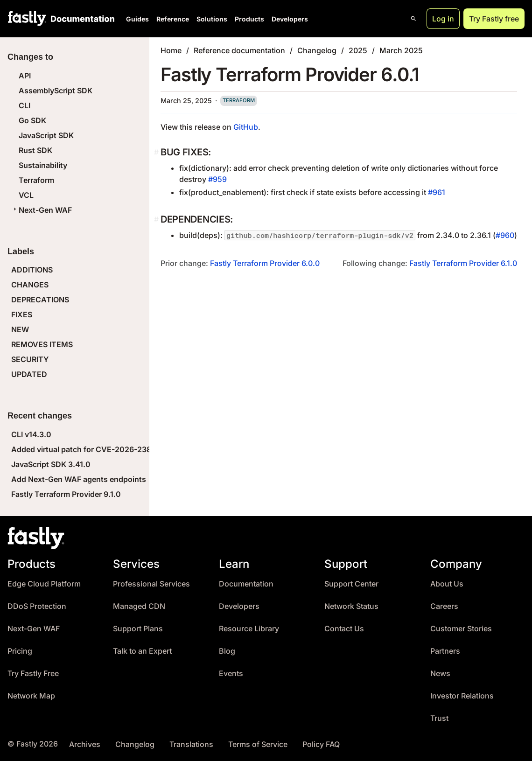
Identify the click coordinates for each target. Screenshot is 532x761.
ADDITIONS (32, 270)
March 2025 (401, 50)
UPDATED (29, 374)
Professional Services (151, 584)
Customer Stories (461, 629)
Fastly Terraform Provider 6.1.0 (463, 263)
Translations (191, 744)
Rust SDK (35, 150)
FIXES (22, 314)
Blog (227, 651)
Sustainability (43, 165)
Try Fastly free (494, 19)
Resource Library (249, 629)
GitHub (246, 127)
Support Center (351, 584)
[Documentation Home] (81, 19)
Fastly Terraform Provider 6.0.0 (265, 263)
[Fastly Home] (27, 19)
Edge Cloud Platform (44, 584)
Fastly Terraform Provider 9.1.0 (66, 494)
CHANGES (30, 285)
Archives (85, 744)
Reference (173, 19)
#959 (217, 179)
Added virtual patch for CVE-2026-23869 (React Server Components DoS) (145, 449)
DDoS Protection (37, 606)
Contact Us (344, 629)
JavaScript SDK (46, 135)
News (440, 674)
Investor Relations (462, 696)
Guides (137, 19)
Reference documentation (239, 50)
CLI (24, 105)
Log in (443, 19)
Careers (444, 606)
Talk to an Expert (142, 651)
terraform (239, 100)
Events (231, 674)
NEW (20, 329)
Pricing (20, 651)
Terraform (36, 180)
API (25, 76)
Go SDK (32, 120)
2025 (358, 50)
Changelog (317, 50)
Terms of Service (258, 744)
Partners (445, 651)
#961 (437, 192)
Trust (439, 718)
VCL (26, 195)
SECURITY (30, 359)
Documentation (246, 584)
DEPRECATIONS (40, 300)
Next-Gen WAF (42, 210)
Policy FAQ (321, 744)
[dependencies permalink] (157, 219)
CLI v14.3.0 (31, 434)
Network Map (31, 696)
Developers (290, 19)
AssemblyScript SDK (56, 91)
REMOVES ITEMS (42, 344)
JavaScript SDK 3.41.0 (51, 464)
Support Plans (138, 629)
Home (171, 50)
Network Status (351, 606)
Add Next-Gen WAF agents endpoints (79, 479)
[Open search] (413, 19)
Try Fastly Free (33, 674)
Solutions (212, 19)
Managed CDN (139, 606)
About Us (447, 584)
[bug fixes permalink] (157, 152)
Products (249, 19)
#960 (505, 235)
